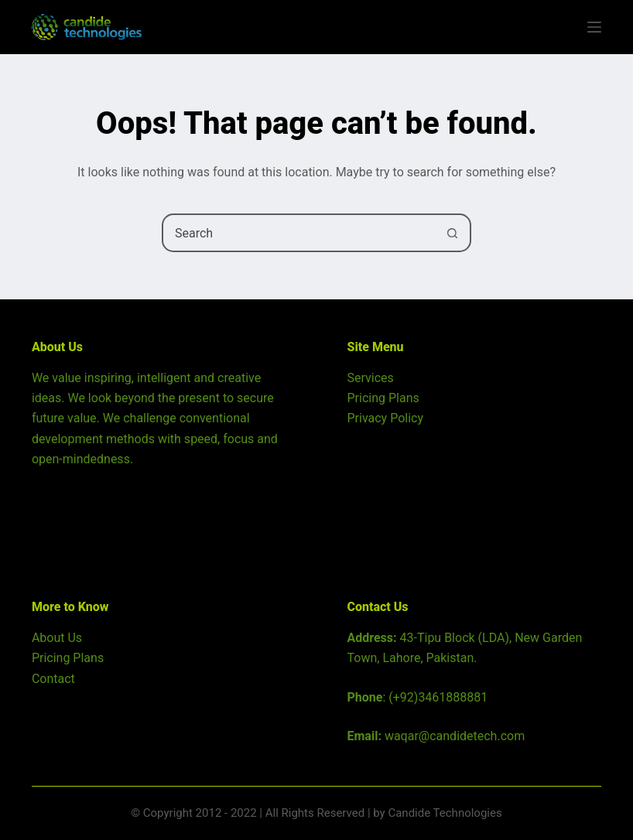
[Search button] (452, 233)
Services (371, 378)
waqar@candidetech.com (455, 736)
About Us (57, 638)
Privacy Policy (386, 418)
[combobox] (299, 233)
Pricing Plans (383, 398)
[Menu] (594, 27)
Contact (53, 679)
